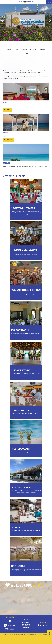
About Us (6, 634)
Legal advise (45, 634)
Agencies (26, 628)
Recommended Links (21, 634)
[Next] (50, 20)
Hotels (26, 620)
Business (39, 634)
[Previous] (2, 20)
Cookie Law (12, 634)
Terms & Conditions (31, 634)
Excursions (26, 625)
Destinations (26, 622)
